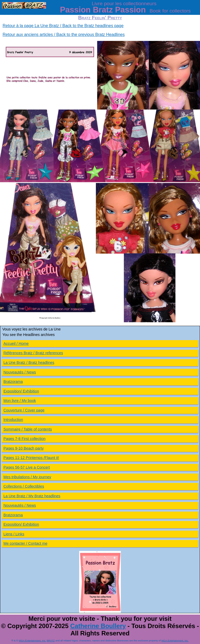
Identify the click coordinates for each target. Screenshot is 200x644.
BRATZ (51, 640)
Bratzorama (13, 382)
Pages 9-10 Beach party (23, 448)
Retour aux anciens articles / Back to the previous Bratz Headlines (64, 35)
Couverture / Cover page (24, 410)
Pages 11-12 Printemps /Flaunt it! (31, 458)
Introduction (13, 420)
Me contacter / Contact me (25, 543)
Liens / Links (14, 534)
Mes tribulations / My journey (27, 477)
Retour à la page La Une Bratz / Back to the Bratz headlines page (63, 26)
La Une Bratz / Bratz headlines (29, 363)
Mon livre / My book (20, 401)
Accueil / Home (16, 344)
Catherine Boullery (98, 626)
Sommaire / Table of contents (28, 429)
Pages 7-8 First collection (24, 439)
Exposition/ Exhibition (21, 391)
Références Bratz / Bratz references (33, 353)
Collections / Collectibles (24, 486)
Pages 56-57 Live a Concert (27, 467)
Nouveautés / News (20, 372)
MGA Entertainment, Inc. (32, 640)
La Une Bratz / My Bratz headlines (32, 496)
